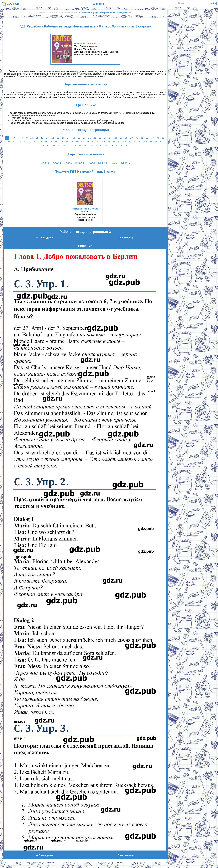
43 (46, 142)
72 (75, 146)
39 (25, 142)
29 (132, 138)
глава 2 (56, 163)
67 (49, 146)
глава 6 (103, 163)
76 (96, 146)
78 (106, 146)
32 (147, 138)
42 (41, 142)
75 (91, 146)
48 (72, 142)
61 (140, 142)
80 (117, 146)
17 (68, 138)
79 (112, 146)
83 (127, 146)
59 (130, 142)
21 (89, 138)
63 (151, 142)
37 (14, 142)
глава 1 (45, 163)
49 (77, 142)
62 (146, 142)
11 (37, 138)
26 (116, 138)
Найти (213, 3)
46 (62, 142)
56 (114, 142)
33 (153, 138)
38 (20, 142)
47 (67, 142)
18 (74, 138)
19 (79, 138)
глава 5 (91, 163)
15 (58, 138)
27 (121, 138)
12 (42, 138)
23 (100, 138)
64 (156, 142)
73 (80, 146)
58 (125, 142)
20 (84, 138)
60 (135, 142)
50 (83, 142)
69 (59, 146)
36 (9, 142)
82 (122, 146)
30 (137, 138)
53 (98, 142)
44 (51, 142)
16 (63, 138)
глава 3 (68, 163)
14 (53, 138)
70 (64, 146)
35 (163, 138)
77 (101, 146)
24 (105, 138)
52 (93, 142)
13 (47, 138)
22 (95, 138)
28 (126, 138)
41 (35, 142)
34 (158, 138)
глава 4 (79, 163)
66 (43, 146)
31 (142, 138)
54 (104, 142)
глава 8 (126, 163)
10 (32, 138)
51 (88, 142)
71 (70, 146)
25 (110, 138)
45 (56, 142)
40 (30, 142)
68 (54, 146)
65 (161, 142)
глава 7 (114, 163)
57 (119, 142)
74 (85, 146)
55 (109, 142)
